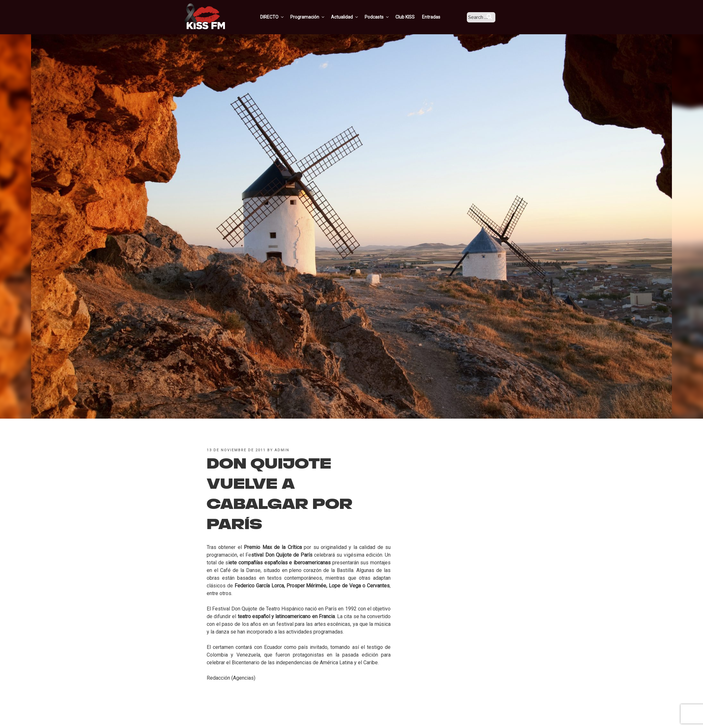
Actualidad (354, 17)
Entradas (440, 17)
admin (282, 450)
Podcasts (386, 17)
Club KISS (414, 17)
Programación (316, 17)
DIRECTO (281, 17)
